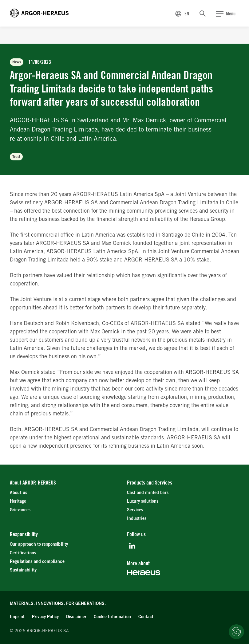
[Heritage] (18, 501)
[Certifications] (23, 553)
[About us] (18, 493)
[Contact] (146, 617)
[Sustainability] (23, 570)
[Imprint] (17, 617)
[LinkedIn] (132, 546)
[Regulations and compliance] (37, 562)
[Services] (135, 510)
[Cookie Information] (112, 617)
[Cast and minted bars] (148, 493)
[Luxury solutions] (143, 501)
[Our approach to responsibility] (39, 544)
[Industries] (137, 518)
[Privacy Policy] (45, 617)
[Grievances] (20, 510)
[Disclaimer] (76, 617)
